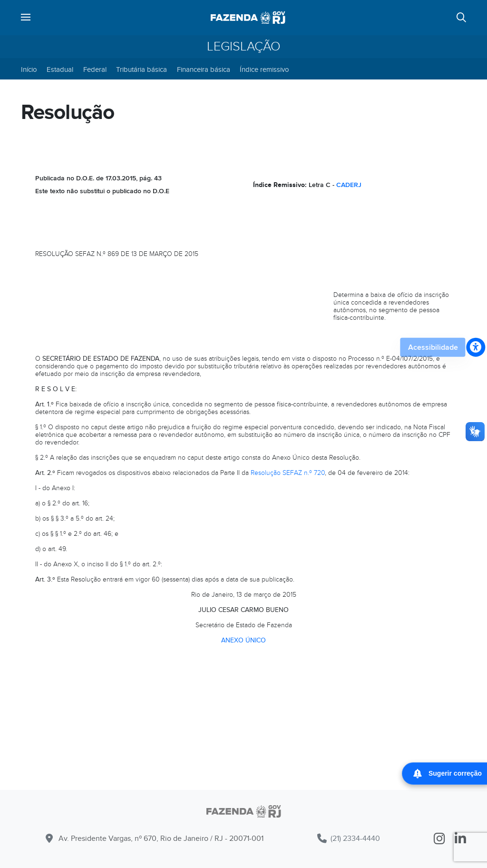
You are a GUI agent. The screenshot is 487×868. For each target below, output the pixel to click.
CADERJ (349, 185)
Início (29, 69)
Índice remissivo (264, 69)
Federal (95, 69)
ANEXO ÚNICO (243, 640)
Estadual (60, 69)
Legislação (244, 47)
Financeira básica (204, 69)
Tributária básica (141, 69)
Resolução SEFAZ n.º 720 (288, 473)
